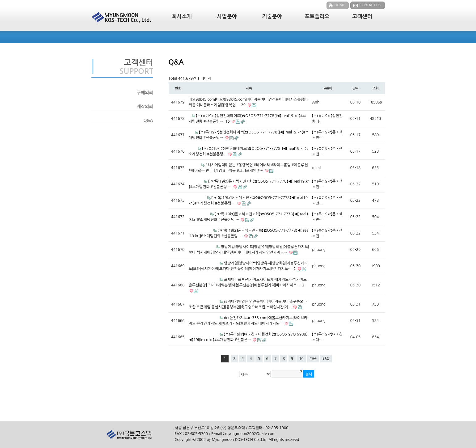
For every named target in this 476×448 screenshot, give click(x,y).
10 (301, 359)
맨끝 (326, 359)
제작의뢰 (145, 107)
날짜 (355, 88)
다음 (313, 359)
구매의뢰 (145, 93)
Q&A (148, 120)
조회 (375, 88)
